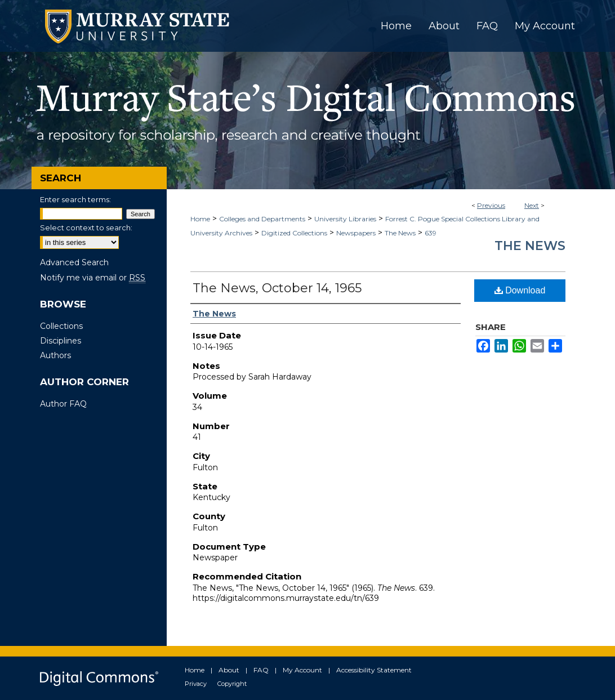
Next (532, 205)
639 (431, 233)
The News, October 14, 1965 (277, 288)
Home (200, 219)
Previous (491, 205)
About (229, 670)
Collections (61, 326)
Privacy (196, 684)
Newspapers (356, 233)
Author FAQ (63, 404)
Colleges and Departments (262, 219)
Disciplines (61, 341)
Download (520, 290)
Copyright (232, 684)
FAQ (261, 670)
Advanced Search (74, 262)
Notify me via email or (93, 278)
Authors (55, 355)
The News (400, 233)
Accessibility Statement (374, 670)
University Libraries (345, 219)
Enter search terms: (75, 199)
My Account (302, 670)
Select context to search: (86, 228)
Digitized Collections (294, 233)
